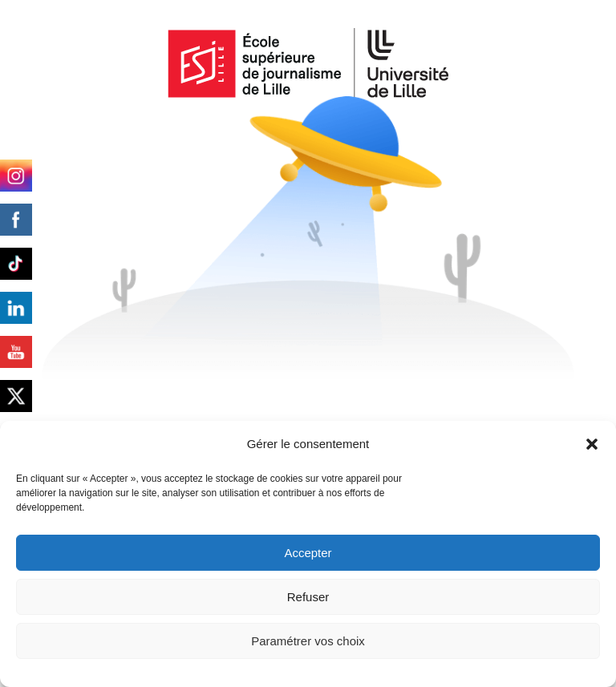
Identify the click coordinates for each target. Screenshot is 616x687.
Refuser (308, 597)
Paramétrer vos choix (308, 641)
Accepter (308, 553)
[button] (592, 444)
